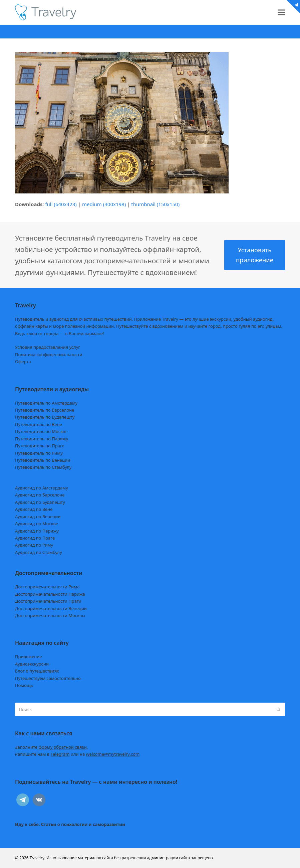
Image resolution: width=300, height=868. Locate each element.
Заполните (52, 747)
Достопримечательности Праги (48, 601)
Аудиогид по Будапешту (40, 502)
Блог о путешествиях (37, 671)
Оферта (23, 361)
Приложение (29, 657)
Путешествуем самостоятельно (48, 678)
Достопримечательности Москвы (50, 615)
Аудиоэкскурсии (32, 664)
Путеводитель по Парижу (42, 439)
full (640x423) (61, 204)
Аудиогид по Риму (34, 545)
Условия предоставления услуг (48, 347)
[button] (281, 13)
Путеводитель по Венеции (43, 460)
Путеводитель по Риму (39, 453)
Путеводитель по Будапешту (45, 417)
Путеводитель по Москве (41, 431)
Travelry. (38, 858)
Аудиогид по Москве (37, 524)
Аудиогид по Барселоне (40, 495)
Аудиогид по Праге (35, 538)
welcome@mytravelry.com (113, 754)
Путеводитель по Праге (40, 446)
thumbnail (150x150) (155, 204)
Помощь (24, 685)
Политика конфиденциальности (49, 354)
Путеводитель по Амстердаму (46, 403)
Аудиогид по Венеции (38, 517)
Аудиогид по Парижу (37, 531)
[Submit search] (278, 709)
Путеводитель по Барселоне (45, 410)
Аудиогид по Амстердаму (42, 488)
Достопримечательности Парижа (50, 594)
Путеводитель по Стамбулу (43, 467)
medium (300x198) (104, 204)
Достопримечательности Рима (47, 587)
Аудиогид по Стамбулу (39, 552)
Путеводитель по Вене (39, 424)
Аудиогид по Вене (34, 509)
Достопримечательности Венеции (51, 608)
